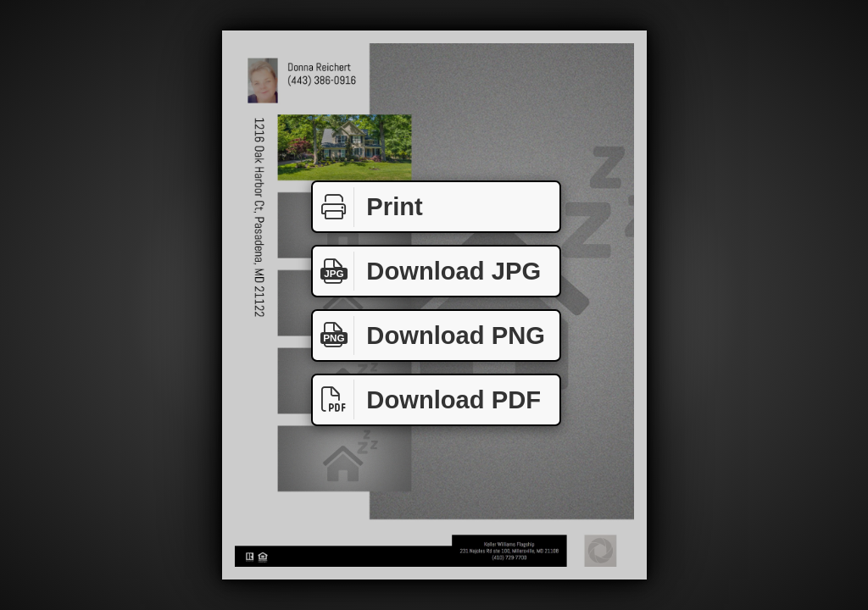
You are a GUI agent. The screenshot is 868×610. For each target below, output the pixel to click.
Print (368, 207)
